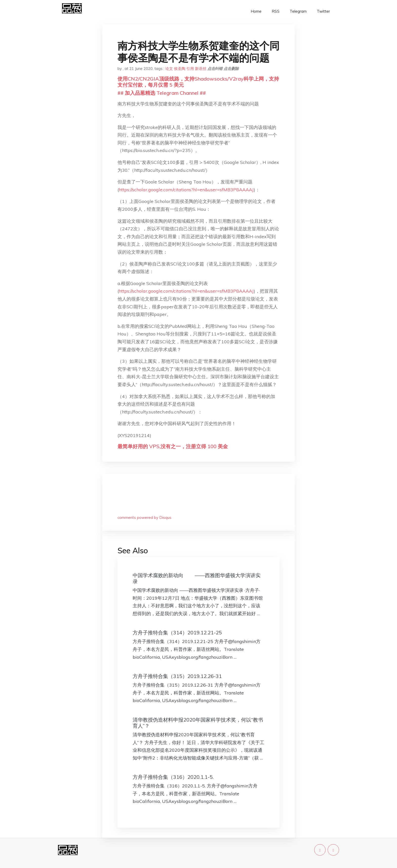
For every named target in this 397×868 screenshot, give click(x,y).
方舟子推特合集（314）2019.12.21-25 (177, 633)
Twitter (323, 11)
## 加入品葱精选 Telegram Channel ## (162, 93)
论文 (169, 69)
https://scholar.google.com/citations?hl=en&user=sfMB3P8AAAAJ (186, 190)
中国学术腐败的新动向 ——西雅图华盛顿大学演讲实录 (197, 578)
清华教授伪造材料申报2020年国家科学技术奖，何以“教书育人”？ (198, 723)
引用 (190, 69)
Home (256, 11)
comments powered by (144, 517)
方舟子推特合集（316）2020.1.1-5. (173, 777)
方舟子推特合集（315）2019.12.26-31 (177, 676)
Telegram (298, 11)
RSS (276, 11)
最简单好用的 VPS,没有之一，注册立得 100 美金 (173, 446)
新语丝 (201, 69)
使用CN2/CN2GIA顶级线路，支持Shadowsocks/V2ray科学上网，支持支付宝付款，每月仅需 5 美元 (198, 82)
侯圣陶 (180, 69)
